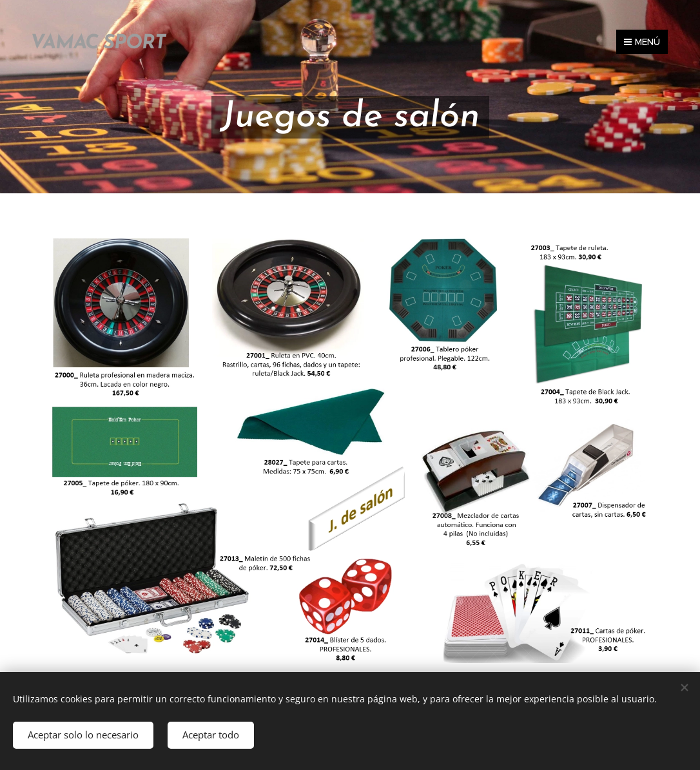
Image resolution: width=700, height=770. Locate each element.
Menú (642, 42)
